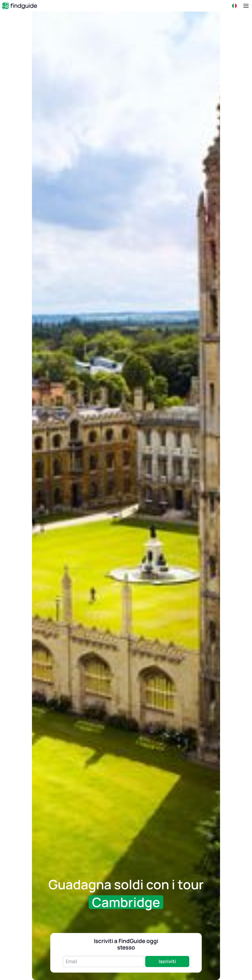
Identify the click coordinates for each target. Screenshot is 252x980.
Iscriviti (167, 961)
